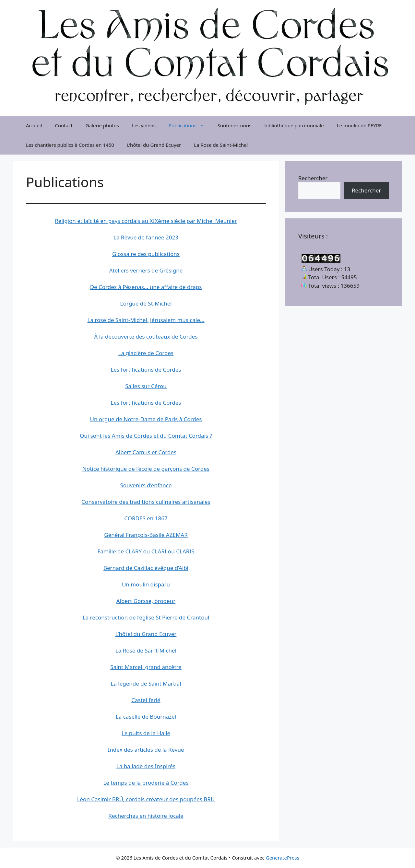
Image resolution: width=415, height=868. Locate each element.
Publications (190, 125)
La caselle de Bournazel (146, 717)
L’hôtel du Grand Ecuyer (154, 145)
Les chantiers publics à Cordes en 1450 (70, 145)
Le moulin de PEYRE (359, 125)
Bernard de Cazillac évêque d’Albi (146, 568)
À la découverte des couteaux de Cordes (146, 336)
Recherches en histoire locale (146, 816)
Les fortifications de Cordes (146, 370)
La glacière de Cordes (146, 353)
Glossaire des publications (146, 254)
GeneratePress (283, 858)
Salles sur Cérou (146, 386)
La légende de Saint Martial (146, 683)
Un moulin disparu (146, 584)
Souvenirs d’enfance (146, 485)
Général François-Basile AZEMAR (146, 535)
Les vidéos (144, 125)
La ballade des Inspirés (146, 766)
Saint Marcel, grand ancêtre (146, 667)
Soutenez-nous (235, 125)
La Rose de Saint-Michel (221, 145)
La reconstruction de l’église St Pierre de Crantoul (146, 617)
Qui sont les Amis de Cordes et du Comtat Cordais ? (146, 436)
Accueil (34, 125)
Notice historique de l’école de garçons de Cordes (146, 469)
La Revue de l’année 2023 (146, 237)
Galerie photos (102, 125)
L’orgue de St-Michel (146, 303)
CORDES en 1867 (146, 518)
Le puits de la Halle (146, 733)
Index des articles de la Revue (146, 750)
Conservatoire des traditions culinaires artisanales (146, 502)
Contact (64, 125)
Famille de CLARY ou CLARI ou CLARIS (146, 551)
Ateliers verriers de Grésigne (146, 270)
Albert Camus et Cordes (146, 452)
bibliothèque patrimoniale (294, 125)
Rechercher (313, 178)
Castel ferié (146, 700)
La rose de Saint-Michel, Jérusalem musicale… (146, 320)
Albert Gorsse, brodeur (146, 601)
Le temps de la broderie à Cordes (146, 783)
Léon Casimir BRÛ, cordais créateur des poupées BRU (146, 799)
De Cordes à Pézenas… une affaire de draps (146, 287)
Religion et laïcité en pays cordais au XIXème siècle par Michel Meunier (146, 221)
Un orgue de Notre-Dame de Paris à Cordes (146, 419)
